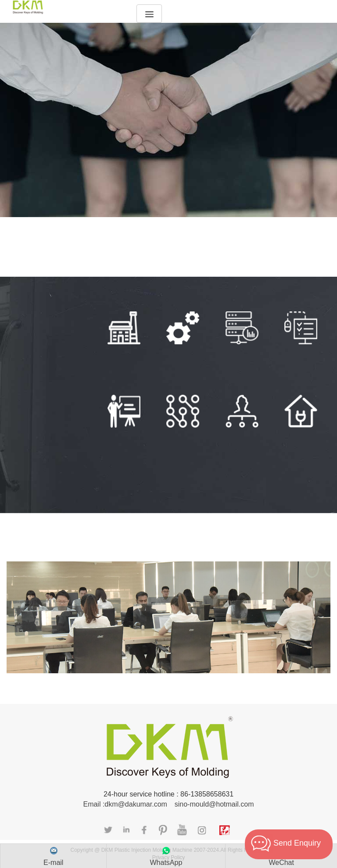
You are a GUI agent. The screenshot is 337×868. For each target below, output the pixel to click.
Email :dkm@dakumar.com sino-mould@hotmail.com (168, 804)
